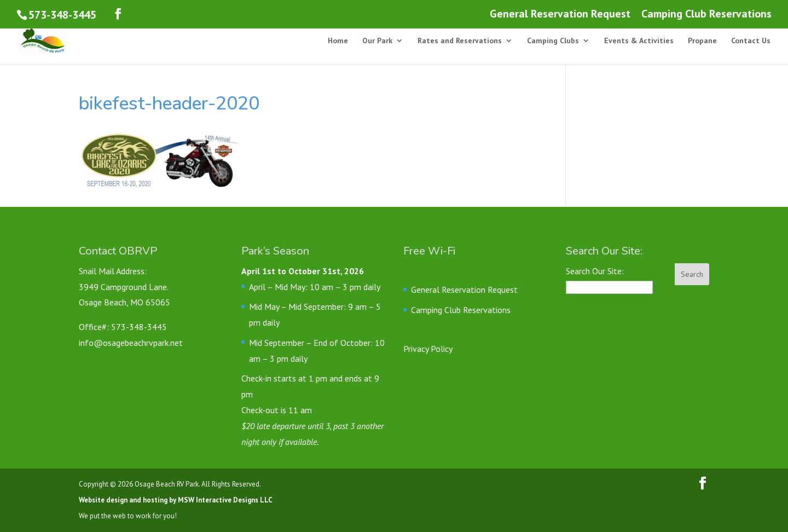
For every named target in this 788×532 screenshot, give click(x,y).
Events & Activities (639, 41)
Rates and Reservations (460, 41)
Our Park (377, 41)
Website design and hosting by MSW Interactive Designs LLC (176, 500)
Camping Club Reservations (706, 15)
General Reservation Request (560, 15)
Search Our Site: (595, 271)
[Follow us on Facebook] (118, 14)
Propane (702, 41)
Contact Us (751, 41)
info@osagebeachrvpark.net (131, 343)
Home (338, 41)
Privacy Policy (428, 349)
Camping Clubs (553, 41)
